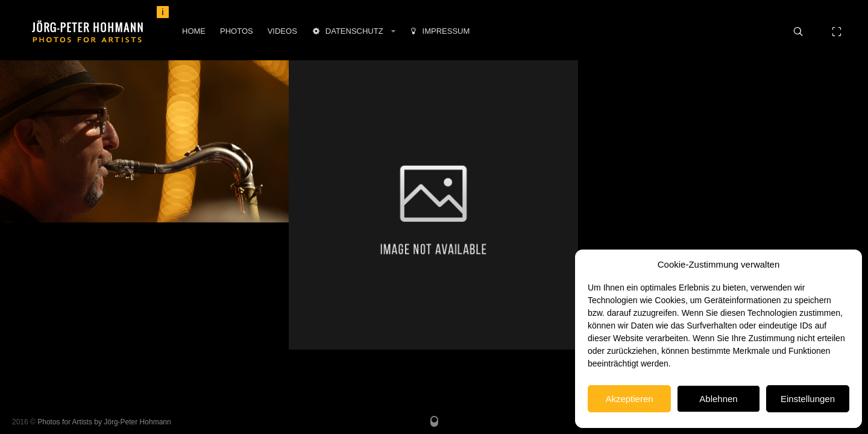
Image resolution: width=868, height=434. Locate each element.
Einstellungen (808, 399)
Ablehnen (718, 399)
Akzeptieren (629, 399)
